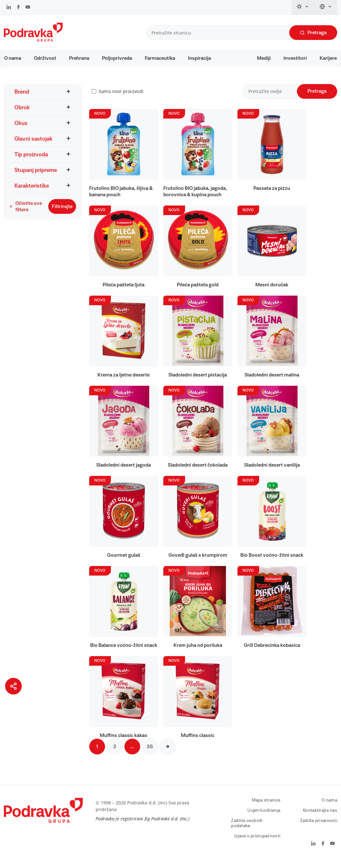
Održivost (45, 58)
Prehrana (79, 58)
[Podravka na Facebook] (18, 8)
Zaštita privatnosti (319, 827)
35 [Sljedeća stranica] (150, 753)
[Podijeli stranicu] (13, 686)
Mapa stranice (266, 806)
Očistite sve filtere (26, 213)
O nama (13, 58)
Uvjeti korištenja (264, 817)
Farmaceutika (160, 58)
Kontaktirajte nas (320, 817)
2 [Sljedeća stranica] (115, 753)
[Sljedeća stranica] (167, 753)
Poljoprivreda (117, 58)
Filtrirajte (62, 213)
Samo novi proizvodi (121, 98)
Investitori (295, 58)
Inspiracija (199, 58)
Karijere (328, 58)
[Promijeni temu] (303, 7)
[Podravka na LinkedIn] (9, 8)
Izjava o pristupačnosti (257, 842)
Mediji (264, 58)
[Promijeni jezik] (326, 7)
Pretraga (313, 33)
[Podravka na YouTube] (28, 8)
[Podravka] (33, 40)
